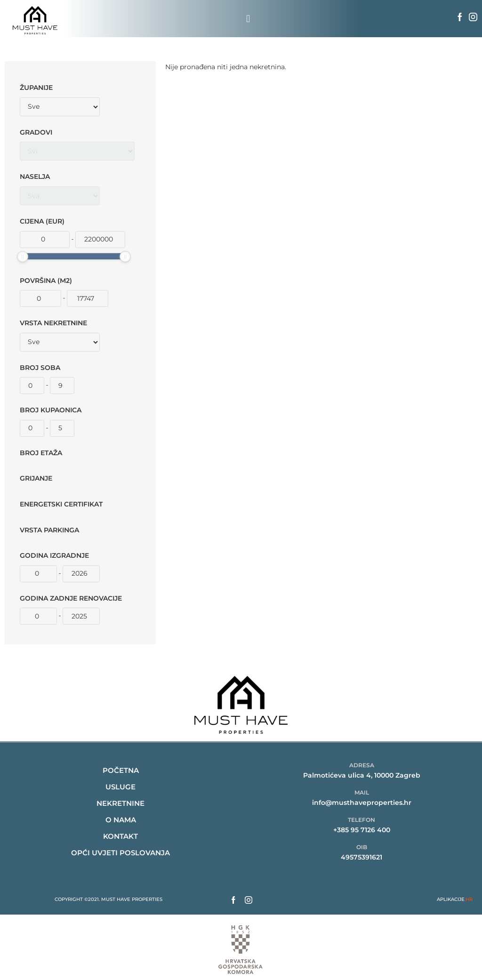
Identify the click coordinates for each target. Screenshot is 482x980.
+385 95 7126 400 (362, 830)
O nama (121, 820)
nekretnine (120, 803)
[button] (248, 19)
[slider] (23, 257)
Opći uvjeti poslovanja (120, 853)
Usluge (120, 787)
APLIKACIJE (455, 899)
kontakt (120, 836)
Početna (121, 770)
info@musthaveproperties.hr (362, 803)
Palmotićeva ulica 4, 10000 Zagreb (362, 775)
